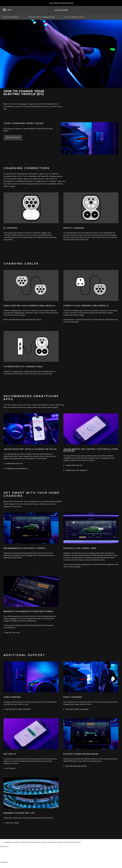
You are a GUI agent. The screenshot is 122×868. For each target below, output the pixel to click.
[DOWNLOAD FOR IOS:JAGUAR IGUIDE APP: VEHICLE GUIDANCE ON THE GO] (13, 464)
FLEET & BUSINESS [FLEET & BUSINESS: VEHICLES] (8, 856)
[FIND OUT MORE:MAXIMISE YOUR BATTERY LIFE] (11, 823)
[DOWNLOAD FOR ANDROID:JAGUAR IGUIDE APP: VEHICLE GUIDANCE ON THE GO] (16, 469)
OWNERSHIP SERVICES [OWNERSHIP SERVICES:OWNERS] (10, 865)
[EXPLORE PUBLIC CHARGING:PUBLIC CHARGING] (76, 709)
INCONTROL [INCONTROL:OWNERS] (5, 867)
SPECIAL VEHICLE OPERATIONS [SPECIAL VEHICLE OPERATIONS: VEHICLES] (13, 853)
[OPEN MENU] (8, 10)
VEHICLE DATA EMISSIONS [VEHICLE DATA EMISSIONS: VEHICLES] (11, 858)
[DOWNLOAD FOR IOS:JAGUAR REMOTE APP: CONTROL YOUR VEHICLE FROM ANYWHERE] (73, 465)
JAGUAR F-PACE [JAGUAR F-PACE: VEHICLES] (7, 849)
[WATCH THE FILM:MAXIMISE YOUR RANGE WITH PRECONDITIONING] (11, 633)
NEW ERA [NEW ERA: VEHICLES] (4, 860)
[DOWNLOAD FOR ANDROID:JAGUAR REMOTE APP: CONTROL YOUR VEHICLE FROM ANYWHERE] (75, 470)
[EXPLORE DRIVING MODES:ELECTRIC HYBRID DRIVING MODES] (75, 766)
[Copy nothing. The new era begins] (61, 3)
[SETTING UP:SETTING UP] (10, 769)
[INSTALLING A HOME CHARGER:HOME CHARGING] (17, 709)
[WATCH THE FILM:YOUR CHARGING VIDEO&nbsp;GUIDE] (13, 138)
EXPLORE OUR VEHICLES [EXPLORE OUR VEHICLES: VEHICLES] (11, 851)
